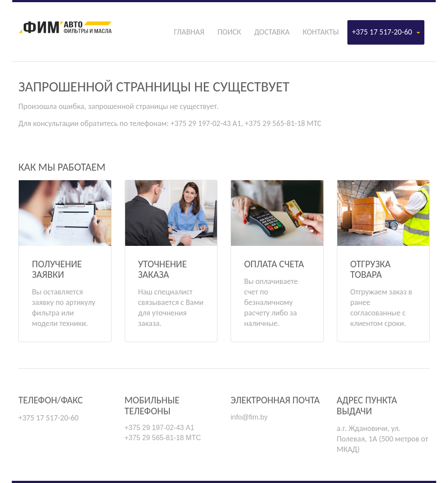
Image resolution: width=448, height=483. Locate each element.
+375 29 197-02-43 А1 (160, 428)
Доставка (272, 32)
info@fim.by (249, 417)
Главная (189, 32)
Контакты (321, 32)
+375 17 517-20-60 (386, 32)
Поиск (229, 32)
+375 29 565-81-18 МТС (163, 438)
